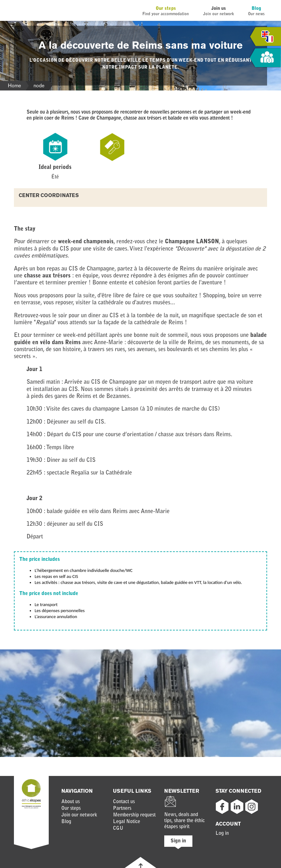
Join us (219, 9)
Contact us (124, 802)
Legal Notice (127, 822)
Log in (222, 834)
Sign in (178, 841)
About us (71, 802)
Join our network (79, 815)
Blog (256, 9)
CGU (118, 828)
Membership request (134, 815)
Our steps (166, 9)
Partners (122, 809)
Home (14, 86)
